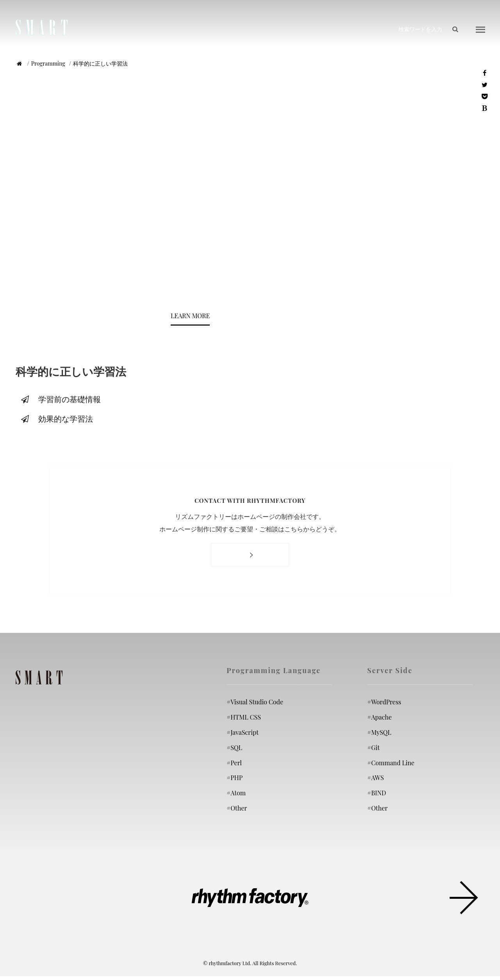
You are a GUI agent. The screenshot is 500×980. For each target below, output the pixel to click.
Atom (236, 793)
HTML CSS (244, 717)
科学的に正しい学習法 (100, 63)
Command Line (391, 762)
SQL (234, 747)
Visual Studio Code (255, 702)
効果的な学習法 (56, 418)
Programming (48, 63)
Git (373, 747)
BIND (377, 793)
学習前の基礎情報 (60, 399)
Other (237, 808)
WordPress (384, 702)
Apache (379, 717)
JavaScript (243, 732)
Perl (234, 762)
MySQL (379, 732)
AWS (376, 778)
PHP (235, 778)
